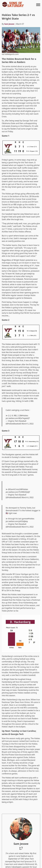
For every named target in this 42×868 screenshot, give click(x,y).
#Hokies (25, 416)
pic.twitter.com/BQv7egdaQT (18, 418)
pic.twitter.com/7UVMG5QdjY (18, 492)
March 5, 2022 (28, 424)
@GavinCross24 (15, 489)
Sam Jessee (9, 24)
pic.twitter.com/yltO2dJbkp (17, 521)
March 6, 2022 (28, 497)
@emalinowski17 (13, 511)
